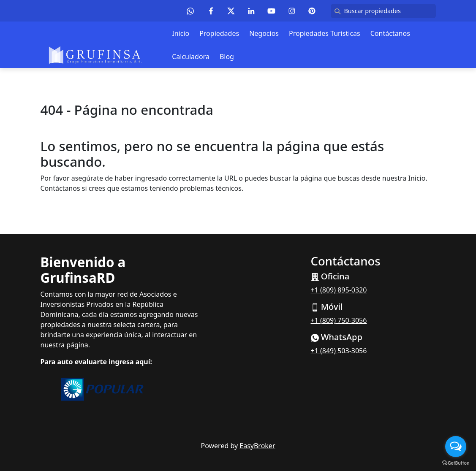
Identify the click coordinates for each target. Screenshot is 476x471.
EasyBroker (257, 446)
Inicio (181, 33)
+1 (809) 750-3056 (339, 320)
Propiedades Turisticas (325, 33)
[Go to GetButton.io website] (456, 463)
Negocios (264, 33)
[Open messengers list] (456, 447)
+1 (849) (324, 351)
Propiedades (219, 33)
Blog (227, 57)
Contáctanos (390, 33)
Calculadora (191, 57)
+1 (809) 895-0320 (339, 290)
